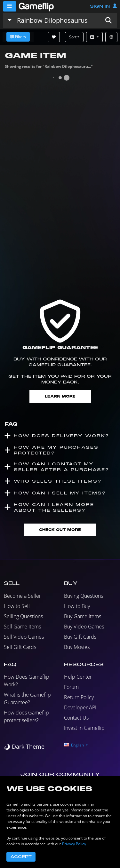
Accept (21, 857)
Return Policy (79, 697)
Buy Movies (77, 647)
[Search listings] (57, 20)
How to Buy (77, 606)
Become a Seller (22, 596)
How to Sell (17, 606)
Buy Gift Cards (80, 637)
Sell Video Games (24, 637)
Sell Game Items (22, 627)
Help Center (78, 677)
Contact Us (76, 718)
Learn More (60, 396)
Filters (18, 37)
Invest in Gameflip (84, 728)
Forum (71, 687)
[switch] (24, 747)
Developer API (80, 707)
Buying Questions (84, 596)
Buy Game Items (83, 616)
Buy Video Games (84, 627)
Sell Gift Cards (20, 647)
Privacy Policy (74, 844)
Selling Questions (23, 616)
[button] (108, 20)
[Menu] (10, 6)
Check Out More (60, 530)
